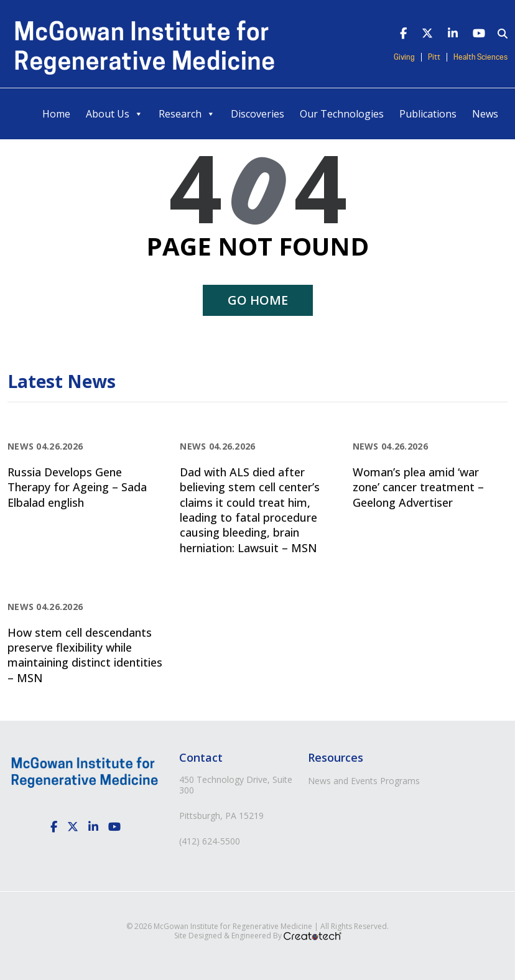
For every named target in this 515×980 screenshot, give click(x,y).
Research (187, 114)
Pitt (434, 57)
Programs (400, 781)
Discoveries (257, 114)
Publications (428, 114)
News (485, 114)
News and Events (343, 781)
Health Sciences (480, 57)
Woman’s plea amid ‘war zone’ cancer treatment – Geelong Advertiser (418, 487)
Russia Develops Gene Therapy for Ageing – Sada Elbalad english (77, 487)
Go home (258, 300)
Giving (404, 57)
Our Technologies (342, 114)
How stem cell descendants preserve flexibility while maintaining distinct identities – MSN (85, 655)
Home (56, 114)
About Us (114, 114)
